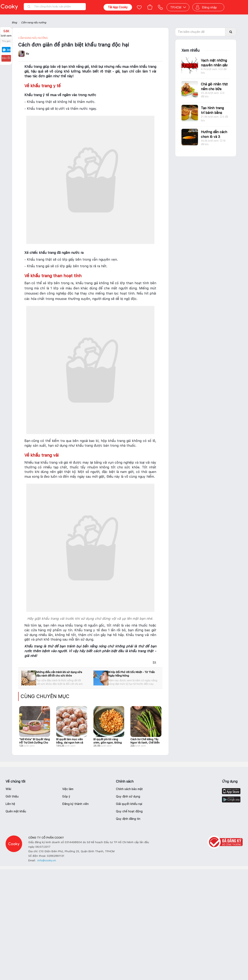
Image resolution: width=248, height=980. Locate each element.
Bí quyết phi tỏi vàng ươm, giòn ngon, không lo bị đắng (108, 741)
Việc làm (68, 789)
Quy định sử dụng (128, 796)
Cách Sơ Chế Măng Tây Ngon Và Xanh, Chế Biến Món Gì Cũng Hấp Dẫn (145, 741)
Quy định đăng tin (128, 819)
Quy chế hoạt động (129, 811)
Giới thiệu (12, 796)
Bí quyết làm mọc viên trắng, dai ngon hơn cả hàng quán (70, 741)
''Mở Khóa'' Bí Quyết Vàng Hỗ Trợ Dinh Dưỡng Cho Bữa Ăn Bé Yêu (35, 741)
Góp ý (66, 796)
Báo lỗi (6, 58)
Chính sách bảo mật (129, 789)
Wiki (8, 789)
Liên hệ (10, 804)
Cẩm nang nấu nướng (34, 23)
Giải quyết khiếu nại (129, 804)
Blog (14, 23)
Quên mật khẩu (16, 811)
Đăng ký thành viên (75, 804)
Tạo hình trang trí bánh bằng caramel (212, 113)
